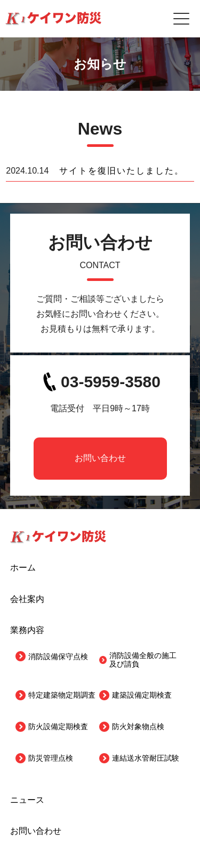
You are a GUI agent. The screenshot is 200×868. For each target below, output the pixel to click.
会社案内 (27, 599)
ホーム (23, 568)
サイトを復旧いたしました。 (122, 171)
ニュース (27, 800)
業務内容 (27, 630)
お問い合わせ (100, 458)
